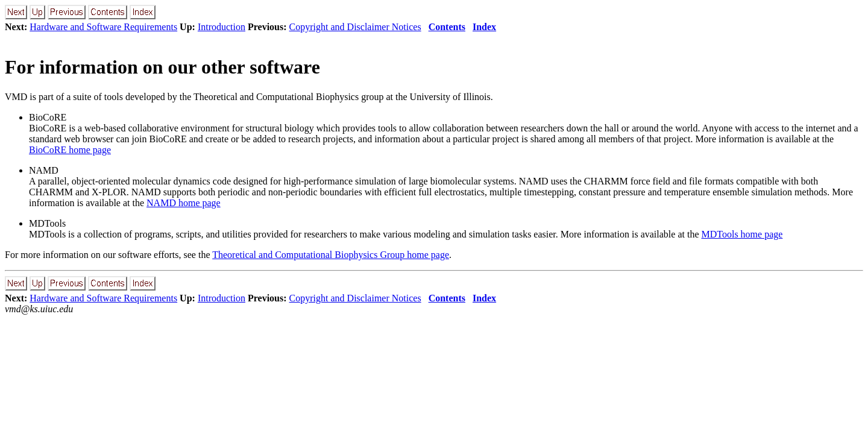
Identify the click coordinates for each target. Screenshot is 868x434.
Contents (447, 27)
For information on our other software (162, 67)
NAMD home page (184, 203)
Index (484, 27)
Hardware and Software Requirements (103, 27)
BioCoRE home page (70, 150)
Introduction (222, 27)
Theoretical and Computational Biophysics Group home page (331, 255)
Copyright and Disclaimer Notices (355, 27)
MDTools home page (742, 234)
